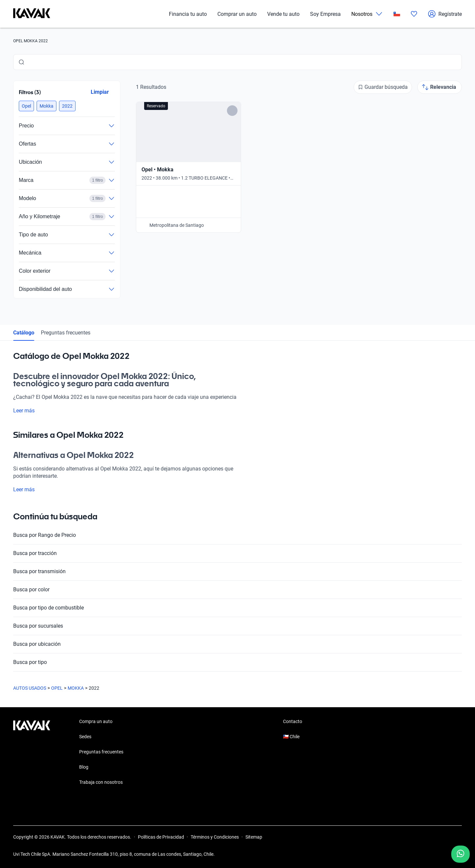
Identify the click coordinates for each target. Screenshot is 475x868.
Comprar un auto (237, 14)
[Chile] (397, 14)
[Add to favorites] (232, 111)
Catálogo (24, 333)
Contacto (293, 721)
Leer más (28, 411)
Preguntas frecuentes (66, 333)
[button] (26, 106)
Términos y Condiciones (215, 837)
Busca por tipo (237, 662)
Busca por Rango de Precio (237, 535)
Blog (84, 767)
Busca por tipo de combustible (237, 608)
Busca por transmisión (237, 572)
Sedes (85, 737)
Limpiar (100, 92)
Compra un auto (96, 721)
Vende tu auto (283, 14)
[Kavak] (32, 14)
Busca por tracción (237, 553)
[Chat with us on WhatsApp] (460, 854)
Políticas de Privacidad (161, 837)
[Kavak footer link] (32, 752)
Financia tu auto (188, 14)
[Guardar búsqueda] (383, 87)
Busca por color (237, 590)
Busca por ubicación (237, 644)
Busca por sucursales (237, 626)
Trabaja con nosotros (101, 782)
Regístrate (445, 14)
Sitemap (254, 837)
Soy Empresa (325, 14)
